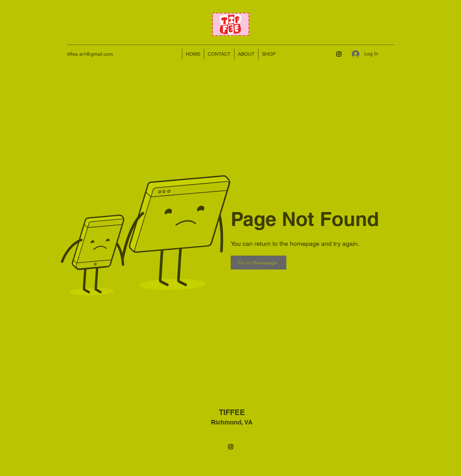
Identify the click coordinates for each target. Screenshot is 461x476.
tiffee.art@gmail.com (90, 54)
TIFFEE (232, 412)
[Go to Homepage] (259, 263)
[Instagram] (339, 54)
